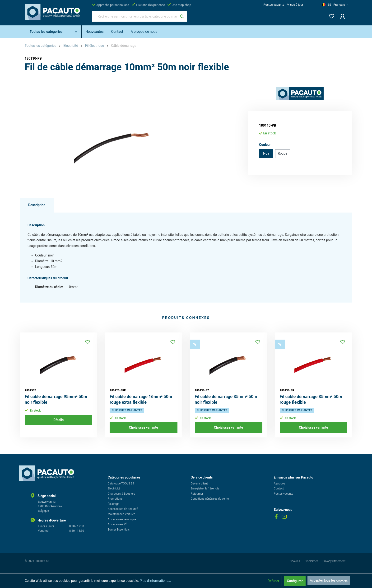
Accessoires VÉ (118, 524)
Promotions (115, 499)
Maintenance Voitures (121, 514)
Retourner (197, 494)
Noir (266, 153)
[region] (115, 138)
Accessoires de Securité (123, 509)
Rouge (283, 153)
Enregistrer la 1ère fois (205, 488)
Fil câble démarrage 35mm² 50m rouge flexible (311, 399)
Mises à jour (295, 5)
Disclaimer (312, 561)
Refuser (273, 581)
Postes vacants (274, 5)
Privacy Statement (334, 561)
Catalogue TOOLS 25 (121, 484)
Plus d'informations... (155, 581)
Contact (279, 488)
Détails (58, 420)
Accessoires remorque (122, 519)
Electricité (114, 488)
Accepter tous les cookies (329, 580)
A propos (279, 484)
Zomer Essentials (119, 530)
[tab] (37, 205)
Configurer (295, 581)
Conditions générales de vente (210, 499)
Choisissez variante (144, 427)
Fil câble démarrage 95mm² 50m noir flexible (56, 399)
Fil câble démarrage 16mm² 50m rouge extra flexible (141, 399)
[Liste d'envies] (330, 15)
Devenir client (199, 484)
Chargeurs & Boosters (121, 494)
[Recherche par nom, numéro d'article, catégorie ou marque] (135, 16)
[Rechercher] (182, 16)
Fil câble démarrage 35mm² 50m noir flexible (226, 399)
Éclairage (114, 504)
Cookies (295, 561)
